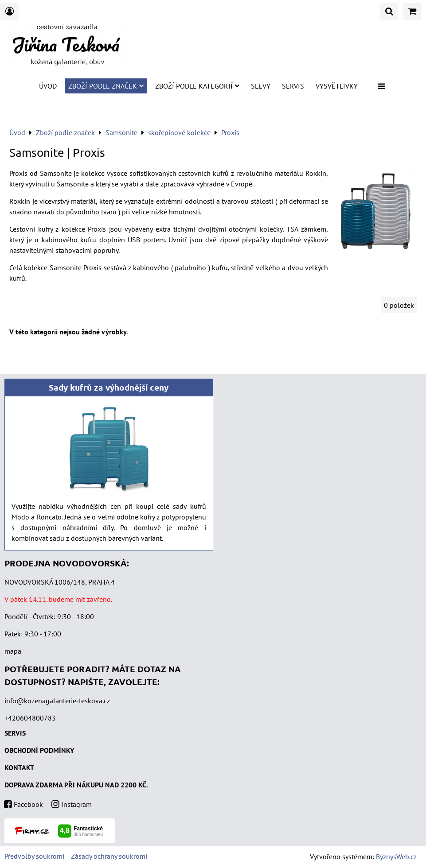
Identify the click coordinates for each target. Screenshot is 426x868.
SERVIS (15, 733)
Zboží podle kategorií (197, 86)
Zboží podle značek (106, 86)
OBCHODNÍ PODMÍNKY (39, 750)
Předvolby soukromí (34, 856)
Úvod (48, 86)
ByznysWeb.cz (396, 856)
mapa (13, 651)
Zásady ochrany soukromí (109, 856)
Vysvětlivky (337, 86)
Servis (293, 86)
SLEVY (261, 86)
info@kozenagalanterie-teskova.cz (57, 701)
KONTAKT (19, 767)
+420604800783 (30, 718)
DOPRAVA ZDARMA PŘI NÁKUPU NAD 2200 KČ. (76, 785)
